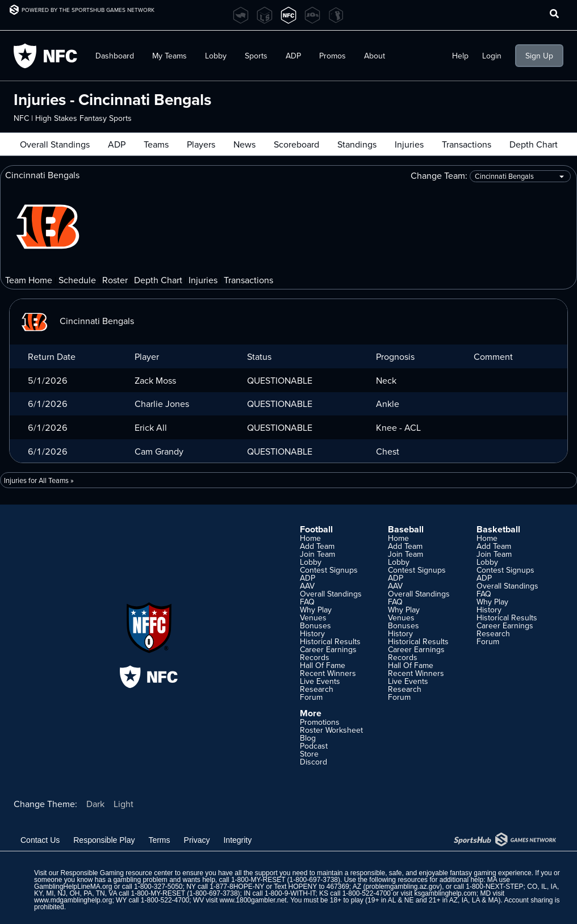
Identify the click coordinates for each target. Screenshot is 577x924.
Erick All (151, 427)
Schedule (77, 280)
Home (310, 538)
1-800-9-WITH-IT (290, 893)
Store (309, 754)
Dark (95, 804)
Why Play (316, 610)
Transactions (467, 144)
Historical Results (330, 641)
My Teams (170, 56)
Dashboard (115, 56)
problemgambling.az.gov (402, 887)
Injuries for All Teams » (39, 480)
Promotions (320, 722)
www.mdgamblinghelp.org (73, 900)
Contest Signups (329, 570)
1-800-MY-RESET (258, 880)
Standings (357, 144)
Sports (256, 56)
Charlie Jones (162, 404)
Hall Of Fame (323, 665)
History (312, 633)
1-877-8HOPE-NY (237, 887)
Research (317, 689)
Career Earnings (328, 649)
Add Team (317, 546)
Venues (313, 618)
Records (315, 657)
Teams (156, 144)
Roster (115, 280)
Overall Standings (55, 144)
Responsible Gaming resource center (116, 873)
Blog (308, 738)
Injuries (409, 144)
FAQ (307, 602)
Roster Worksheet (331, 730)
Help (460, 56)
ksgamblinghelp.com (445, 893)
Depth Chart (534, 144)
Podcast (314, 746)
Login (492, 56)
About (375, 56)
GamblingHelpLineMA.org (73, 887)
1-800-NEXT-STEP (494, 887)
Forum (311, 697)
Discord (313, 762)
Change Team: (491, 176)
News (244, 144)
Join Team (317, 554)
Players (201, 144)
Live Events (320, 681)
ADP (293, 56)
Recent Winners (328, 673)
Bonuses (315, 625)
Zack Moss (155, 380)
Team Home (29, 280)
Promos (333, 56)
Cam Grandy (159, 451)
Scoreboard (296, 144)
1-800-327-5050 (158, 887)
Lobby (216, 56)
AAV (307, 586)
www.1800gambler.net (253, 900)
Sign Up (539, 56)
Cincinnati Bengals (76, 321)
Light (124, 804)
